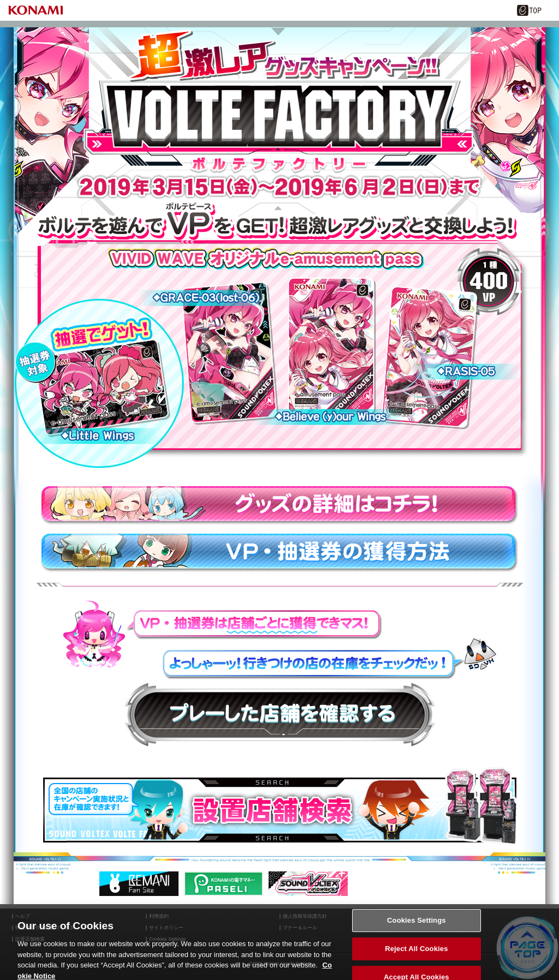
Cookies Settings (417, 925)
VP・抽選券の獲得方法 (279, 553)
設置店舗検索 (280, 810)
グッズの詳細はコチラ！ (279, 505)
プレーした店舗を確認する (280, 715)
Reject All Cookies (416, 953)
